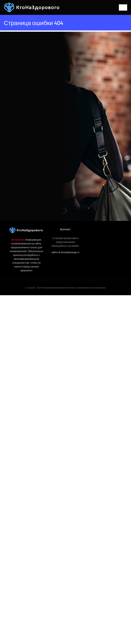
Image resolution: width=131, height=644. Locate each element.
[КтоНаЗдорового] (32, 4)
